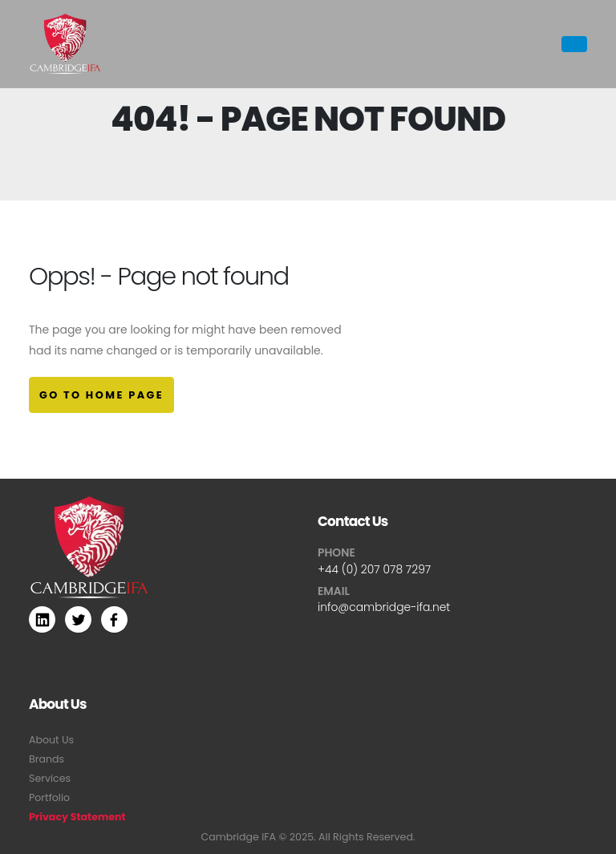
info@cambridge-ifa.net (384, 607)
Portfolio (49, 797)
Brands (47, 759)
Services (50, 778)
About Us (51, 740)
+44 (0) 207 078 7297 (374, 569)
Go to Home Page (101, 395)
